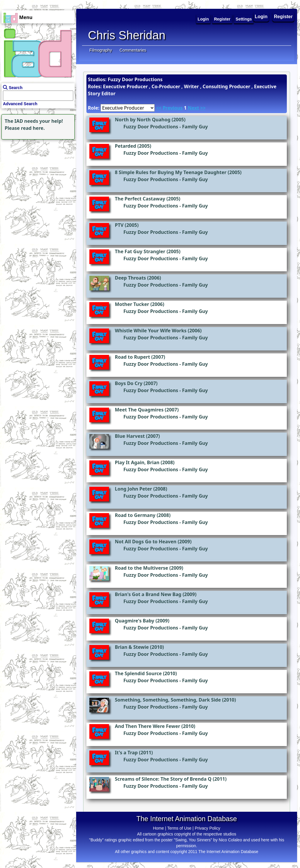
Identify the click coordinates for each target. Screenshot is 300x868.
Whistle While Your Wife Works (151, 331)
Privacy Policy (208, 828)
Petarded (126, 146)
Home (158, 828)
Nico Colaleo (230, 840)
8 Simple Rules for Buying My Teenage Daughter (171, 172)
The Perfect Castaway (140, 199)
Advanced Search (20, 104)
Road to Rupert (132, 357)
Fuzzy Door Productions (151, 127)
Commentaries (133, 50)
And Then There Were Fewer (148, 726)
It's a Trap (126, 753)
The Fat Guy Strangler (140, 251)
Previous (173, 108)
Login (261, 17)
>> (203, 108)
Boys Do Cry (129, 383)
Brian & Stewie (132, 647)
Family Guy (195, 127)
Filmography (101, 50)
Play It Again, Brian (137, 462)
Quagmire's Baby (134, 621)
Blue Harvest (130, 436)
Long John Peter (133, 489)
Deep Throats (130, 278)
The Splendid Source (138, 673)
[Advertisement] (37, 178)
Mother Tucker (132, 304)
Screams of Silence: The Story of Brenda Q (163, 779)
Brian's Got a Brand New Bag (148, 594)
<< (159, 108)
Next (193, 108)
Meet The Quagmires (139, 410)
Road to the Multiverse (142, 568)
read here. (33, 128)
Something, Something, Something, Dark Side (168, 700)
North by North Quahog (143, 120)
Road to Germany (135, 515)
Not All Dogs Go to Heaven (146, 542)
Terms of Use (179, 828)
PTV (119, 225)
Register (283, 17)
